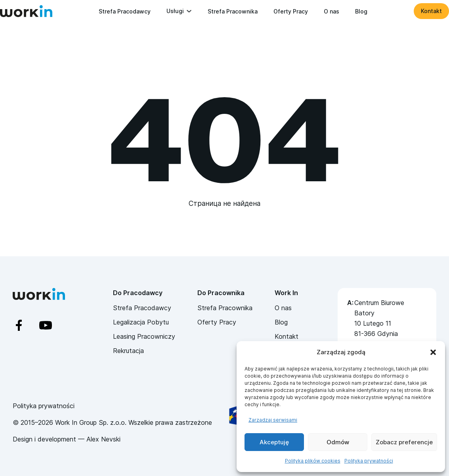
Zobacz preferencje (404, 442)
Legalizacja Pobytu (141, 322)
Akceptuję (274, 442)
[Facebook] (26, 325)
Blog (361, 11)
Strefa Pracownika (233, 11)
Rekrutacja (128, 351)
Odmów (338, 442)
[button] (433, 352)
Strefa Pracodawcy (125, 11)
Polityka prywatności (369, 461)
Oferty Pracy (291, 11)
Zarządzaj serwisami (273, 420)
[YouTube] (53, 325)
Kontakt (431, 11)
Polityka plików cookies (313, 461)
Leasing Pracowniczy (144, 336)
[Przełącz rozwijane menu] (189, 11)
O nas (331, 11)
